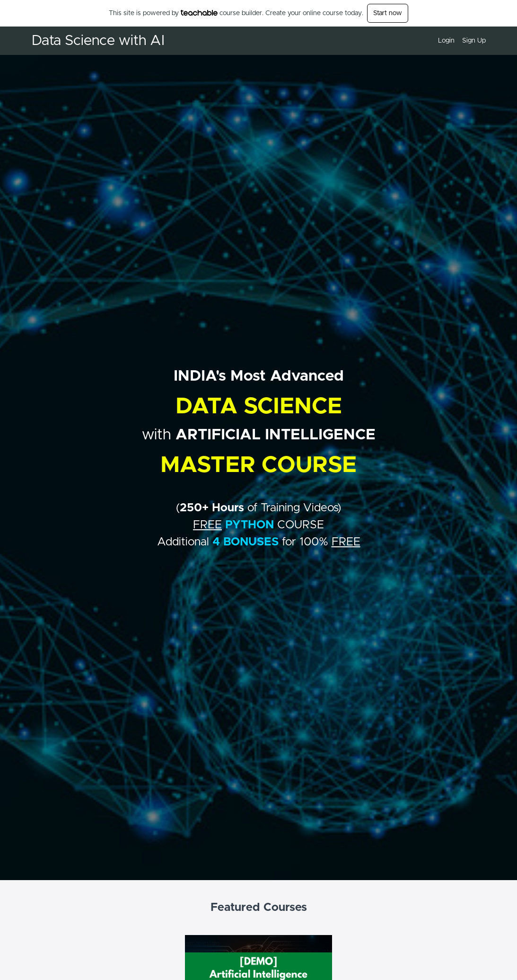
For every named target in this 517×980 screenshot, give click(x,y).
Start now (388, 13)
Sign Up (474, 41)
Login (446, 41)
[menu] (458, 41)
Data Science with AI (98, 41)
